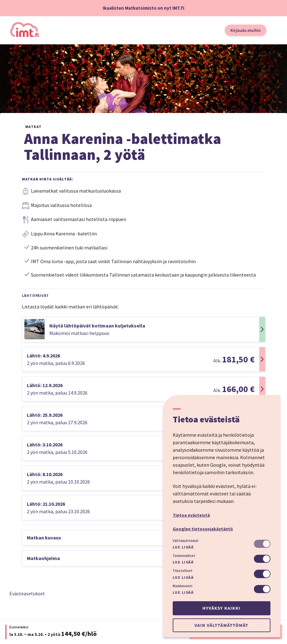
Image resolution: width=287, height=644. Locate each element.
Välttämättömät (186, 541)
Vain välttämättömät (221, 625)
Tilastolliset (183, 571)
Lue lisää (183, 547)
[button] (144, 329)
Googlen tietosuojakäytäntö (203, 529)
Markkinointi (183, 586)
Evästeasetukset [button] (27, 593)
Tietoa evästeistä (191, 515)
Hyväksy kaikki (221, 608)
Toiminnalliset (184, 556)
